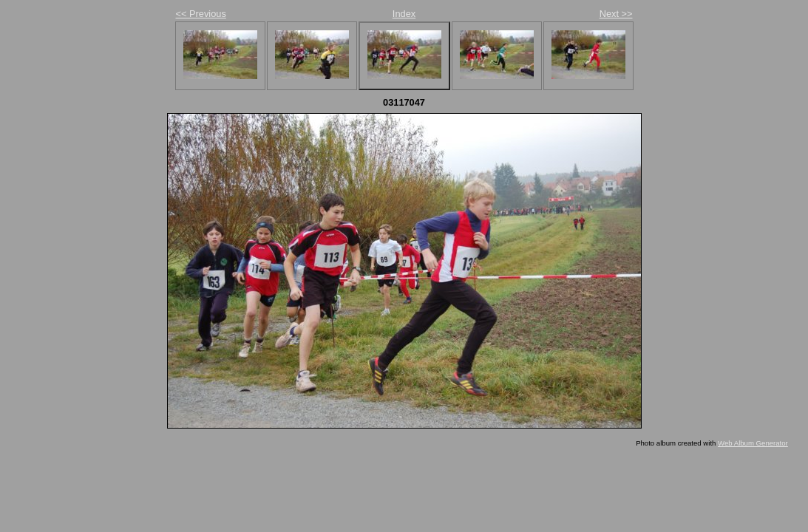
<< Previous (201, 14)
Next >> (616, 14)
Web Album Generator (753, 443)
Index (404, 14)
